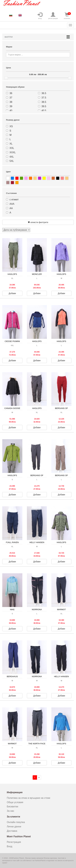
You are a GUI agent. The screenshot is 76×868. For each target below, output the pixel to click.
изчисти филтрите (38, 222)
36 (11, 93)
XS (11, 126)
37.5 (44, 98)
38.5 (44, 102)
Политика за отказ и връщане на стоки (28, 798)
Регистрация (14, 842)
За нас (11, 811)
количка (67, 16)
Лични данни (14, 827)
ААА (12, 204)
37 (11, 98)
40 (11, 111)
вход (40, 16)
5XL (12, 161)
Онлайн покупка (16, 822)
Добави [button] (12, 293)
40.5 (44, 111)
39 (11, 106)
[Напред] (39, 777)
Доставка (12, 831)
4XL (12, 157)
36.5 (44, 93)
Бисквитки (12, 807)
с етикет (14, 200)
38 (11, 102)
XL (11, 144)
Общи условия (15, 802)
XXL (12, 148)
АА (11, 208)
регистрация (53, 16)
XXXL (13, 152)
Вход (10, 846)
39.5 (44, 106)
